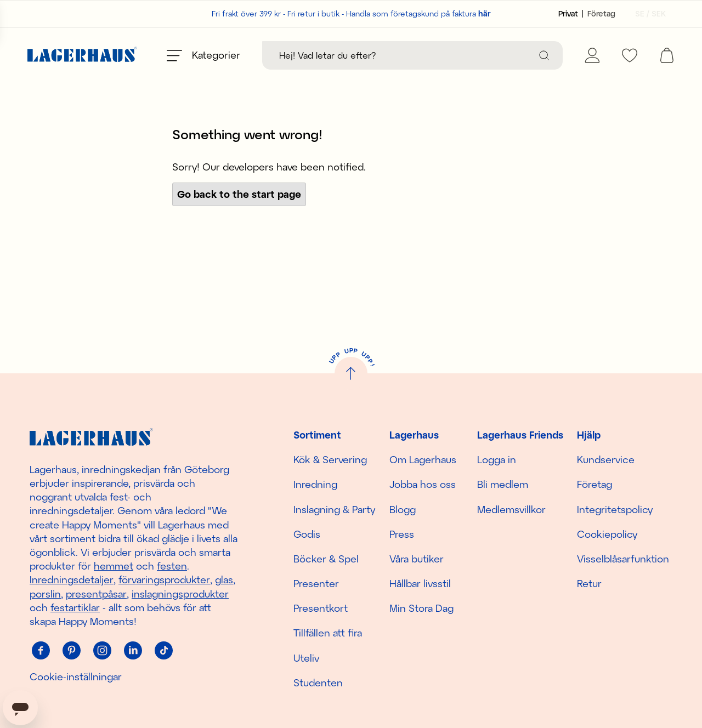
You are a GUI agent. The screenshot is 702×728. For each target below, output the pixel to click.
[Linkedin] (133, 650)
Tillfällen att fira (328, 633)
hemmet (114, 566)
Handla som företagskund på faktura (418, 13)
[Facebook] (41, 650)
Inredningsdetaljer (72, 580)
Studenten (318, 682)
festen (172, 566)
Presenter (316, 583)
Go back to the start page (239, 219)
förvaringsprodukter (164, 580)
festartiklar (75, 607)
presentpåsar (96, 594)
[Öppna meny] (203, 55)
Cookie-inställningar (76, 676)
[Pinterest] (71, 650)
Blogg (403, 509)
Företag (595, 485)
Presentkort (321, 608)
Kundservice (606, 459)
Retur (589, 583)
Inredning (315, 485)
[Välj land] (647, 14)
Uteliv (306, 658)
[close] (695, 90)
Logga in (497, 459)
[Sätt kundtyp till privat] (568, 14)
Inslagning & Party (334, 509)
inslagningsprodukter (180, 594)
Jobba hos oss (423, 485)
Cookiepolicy (607, 534)
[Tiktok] (163, 650)
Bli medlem (503, 485)
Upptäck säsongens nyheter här (351, 95)
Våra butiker (417, 559)
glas (224, 580)
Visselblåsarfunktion (623, 559)
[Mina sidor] (592, 55)
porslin (45, 594)
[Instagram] (102, 650)
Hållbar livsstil (420, 583)
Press (402, 534)
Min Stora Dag (421, 608)
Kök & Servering (330, 459)
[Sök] (544, 55)
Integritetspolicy (615, 509)
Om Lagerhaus (423, 459)
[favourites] (630, 55)
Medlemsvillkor (511, 509)
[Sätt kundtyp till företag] (601, 14)
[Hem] (82, 56)
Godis (307, 534)
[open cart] (667, 55)
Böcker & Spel (326, 559)
